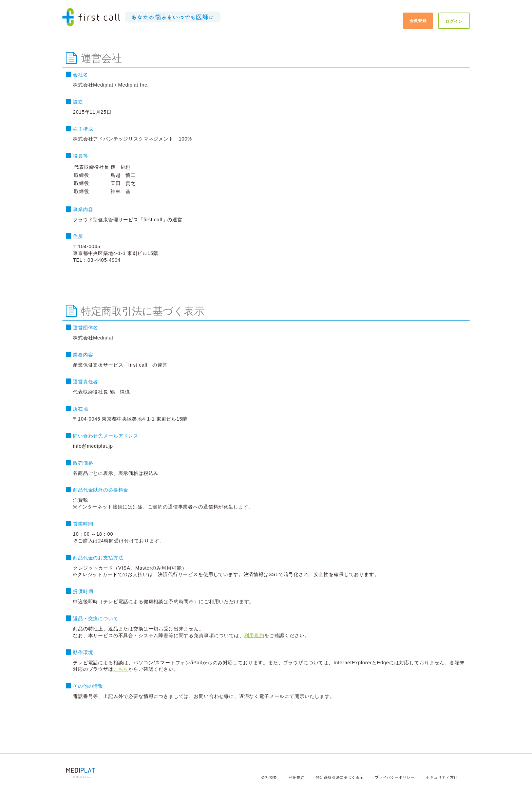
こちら (121, 669)
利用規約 (254, 635)
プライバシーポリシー (395, 777)
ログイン (454, 21)
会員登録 (418, 21)
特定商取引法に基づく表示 (340, 777)
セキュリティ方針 (442, 777)
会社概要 (269, 777)
